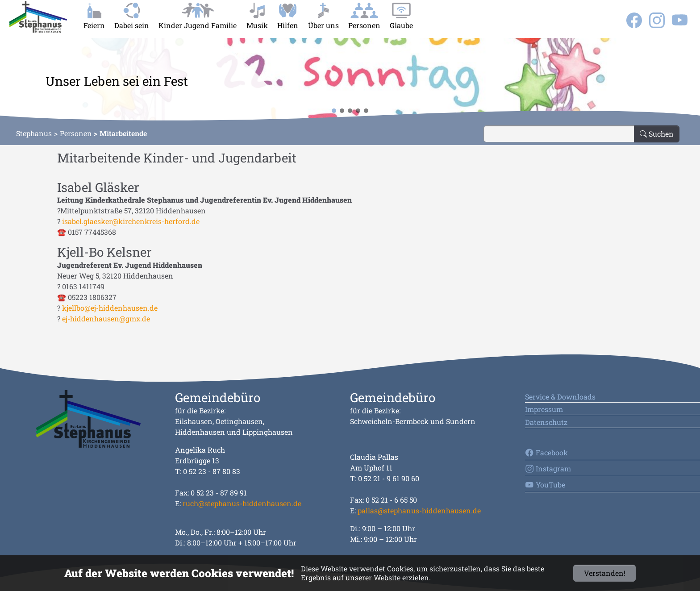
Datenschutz (546, 422)
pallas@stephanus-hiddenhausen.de (419, 510)
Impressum (544, 409)
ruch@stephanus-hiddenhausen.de (242, 503)
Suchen (657, 134)
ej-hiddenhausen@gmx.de (106, 318)
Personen (76, 133)
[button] (14, 80)
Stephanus (34, 133)
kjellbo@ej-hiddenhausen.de (110, 308)
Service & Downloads (560, 397)
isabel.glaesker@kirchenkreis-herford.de (131, 221)
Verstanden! (605, 573)
